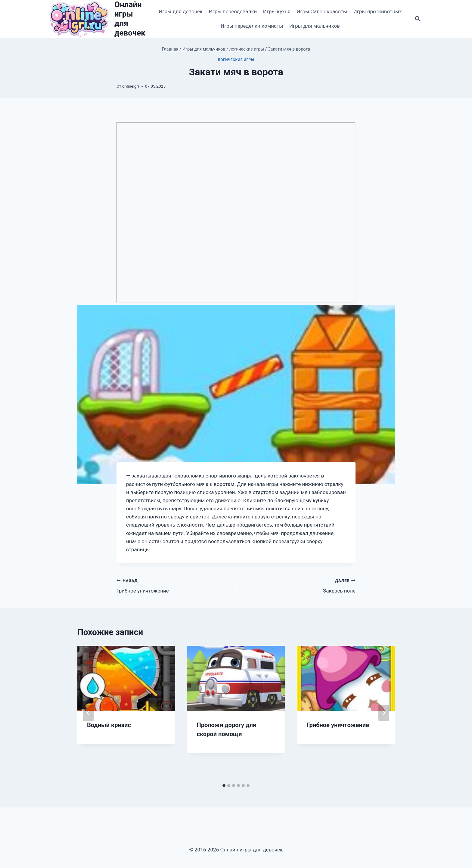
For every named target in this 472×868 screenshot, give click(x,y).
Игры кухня (277, 11)
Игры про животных (377, 11)
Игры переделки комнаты (252, 26)
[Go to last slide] (88, 713)
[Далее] (384, 713)
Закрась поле (298, 585)
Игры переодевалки (233, 11)
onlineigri (130, 86)
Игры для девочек (181, 11)
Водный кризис (109, 725)
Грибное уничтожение (174, 585)
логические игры (236, 60)
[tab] (224, 786)
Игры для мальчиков (315, 26)
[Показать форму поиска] (418, 19)
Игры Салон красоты (322, 11)
